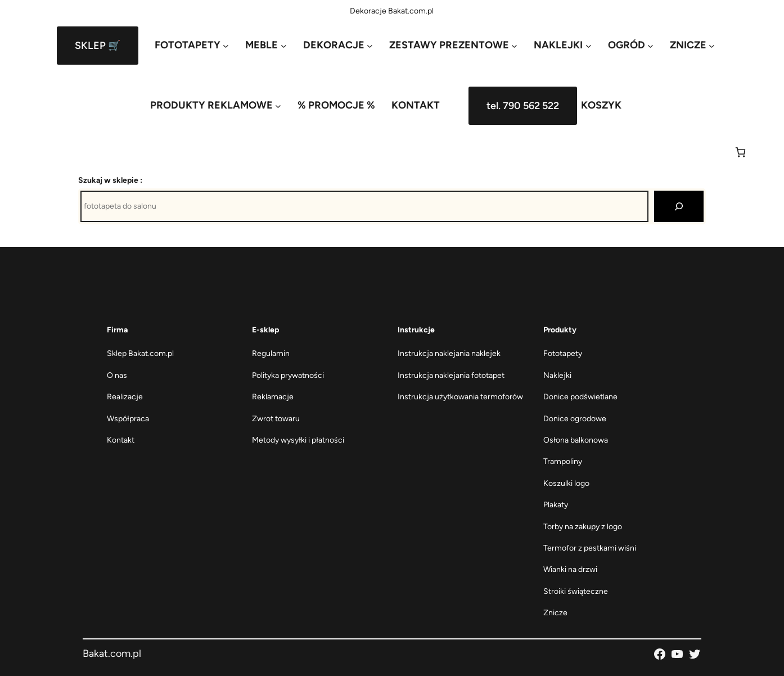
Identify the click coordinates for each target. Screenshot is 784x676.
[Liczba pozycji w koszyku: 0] (740, 152)
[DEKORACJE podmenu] (338, 45)
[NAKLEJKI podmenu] (562, 45)
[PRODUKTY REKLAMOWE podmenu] (216, 105)
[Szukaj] (679, 206)
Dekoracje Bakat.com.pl (392, 11)
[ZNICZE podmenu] (692, 45)
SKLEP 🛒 (98, 46)
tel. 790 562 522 (523, 106)
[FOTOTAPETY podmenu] (192, 45)
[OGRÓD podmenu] (631, 45)
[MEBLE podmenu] (266, 45)
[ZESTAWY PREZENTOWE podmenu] (453, 45)
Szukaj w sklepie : (110, 180)
